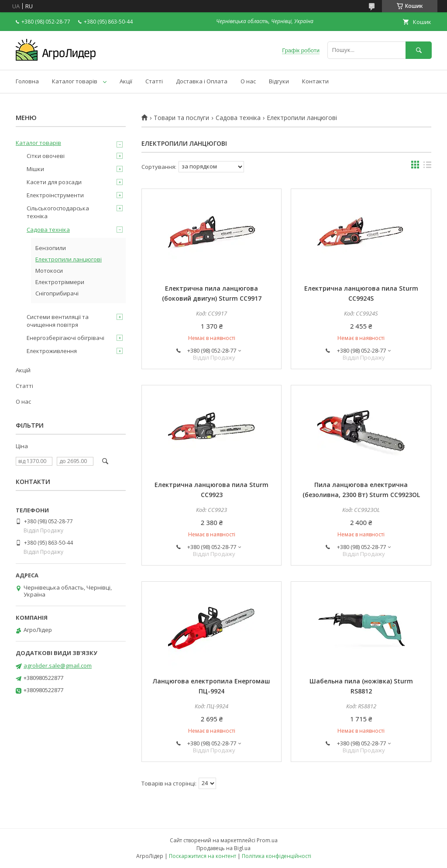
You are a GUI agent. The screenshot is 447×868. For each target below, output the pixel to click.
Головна (27, 81)
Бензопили (51, 248)
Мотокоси (49, 271)
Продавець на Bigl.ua (223, 848)
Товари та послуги (181, 118)
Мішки (35, 169)
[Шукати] (419, 50)
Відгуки (279, 81)
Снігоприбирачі (57, 293)
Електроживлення (52, 351)
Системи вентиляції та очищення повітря (58, 321)
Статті (154, 81)
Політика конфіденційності (277, 856)
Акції (126, 81)
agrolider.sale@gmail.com (58, 666)
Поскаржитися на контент (203, 856)
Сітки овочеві (46, 156)
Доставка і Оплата (202, 81)
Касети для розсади (54, 182)
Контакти (315, 81)
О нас (248, 81)
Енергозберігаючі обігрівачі (65, 338)
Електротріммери (60, 282)
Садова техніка (238, 118)
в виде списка (427, 167)
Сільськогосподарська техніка (58, 212)
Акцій (23, 370)
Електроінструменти (55, 195)
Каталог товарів (75, 81)
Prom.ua (267, 840)
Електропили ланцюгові (69, 259)
